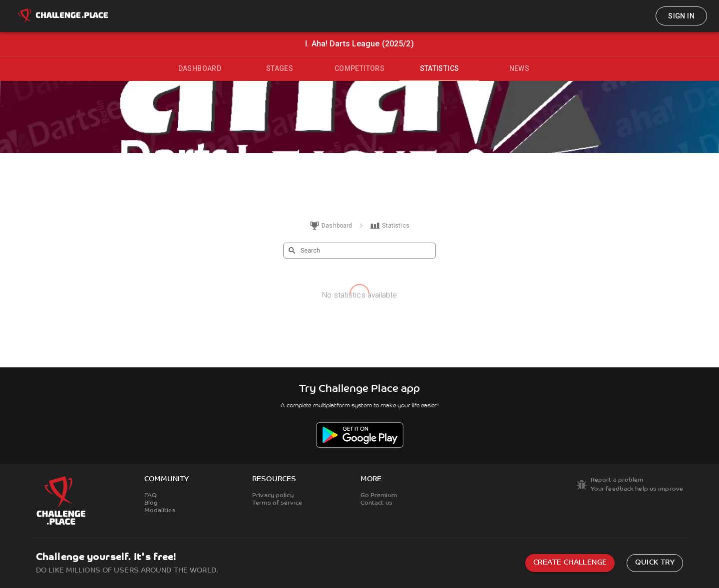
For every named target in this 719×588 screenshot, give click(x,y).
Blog (151, 503)
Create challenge (570, 563)
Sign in (681, 16)
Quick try (655, 563)
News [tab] (520, 68)
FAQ (151, 496)
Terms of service (277, 503)
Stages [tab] (280, 68)
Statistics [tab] (440, 68)
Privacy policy (273, 496)
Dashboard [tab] (200, 68)
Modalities (160, 511)
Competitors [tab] (359, 68)
